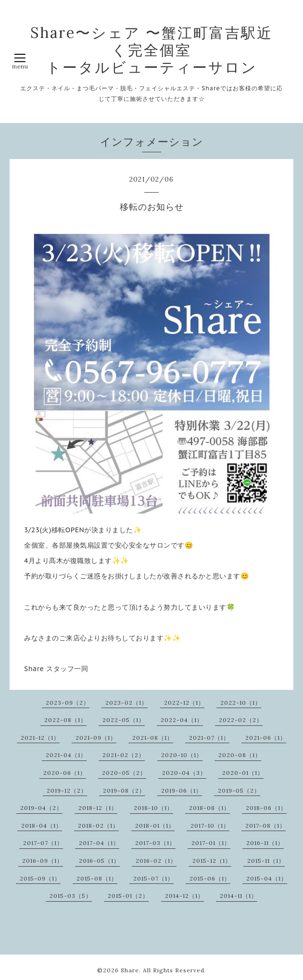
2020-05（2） (124, 773)
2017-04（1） (99, 843)
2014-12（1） (184, 896)
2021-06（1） (266, 738)
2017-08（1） (265, 826)
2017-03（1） (155, 843)
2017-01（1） (211, 843)
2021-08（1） (153, 738)
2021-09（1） (96, 738)
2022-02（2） (241, 720)
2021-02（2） (124, 755)
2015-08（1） (97, 878)
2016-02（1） (156, 861)
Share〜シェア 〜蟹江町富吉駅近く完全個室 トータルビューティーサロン (151, 50)
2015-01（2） (128, 896)
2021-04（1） (66, 755)
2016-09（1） (43, 861)
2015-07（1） (153, 878)
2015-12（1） (212, 861)
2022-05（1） (124, 720)
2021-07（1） (209, 738)
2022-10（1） (241, 703)
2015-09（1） (40, 878)
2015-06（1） (210, 878)
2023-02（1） (126, 703)
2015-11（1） (266, 861)
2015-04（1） (267, 878)
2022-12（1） (184, 703)
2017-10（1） (210, 826)
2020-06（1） (65, 773)
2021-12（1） (40, 738)
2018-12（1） (98, 808)
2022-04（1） (182, 720)
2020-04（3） (184, 773)
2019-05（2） (239, 790)
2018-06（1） (266, 808)
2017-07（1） (43, 843)
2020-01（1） (243, 773)
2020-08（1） (240, 755)
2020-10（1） (182, 755)
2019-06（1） (182, 790)
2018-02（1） (98, 826)
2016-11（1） (265, 843)
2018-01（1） (155, 826)
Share (130, 970)
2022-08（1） (65, 720)
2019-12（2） (67, 790)
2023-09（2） (68, 703)
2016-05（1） (99, 861)
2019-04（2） (41, 808)
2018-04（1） (42, 826)
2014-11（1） (239, 896)
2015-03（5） (71, 896)
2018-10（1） (153, 808)
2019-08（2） (124, 790)
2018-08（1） (209, 808)
